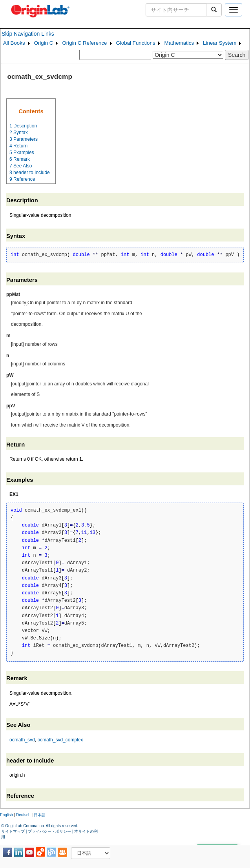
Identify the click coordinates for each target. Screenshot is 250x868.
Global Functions (136, 43)
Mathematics (179, 43)
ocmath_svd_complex (60, 740)
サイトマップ (13, 831)
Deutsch (23, 815)
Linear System (220, 43)
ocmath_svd (22, 740)
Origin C (44, 43)
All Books (14, 43)
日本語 (40, 815)
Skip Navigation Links (28, 34)
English (6, 815)
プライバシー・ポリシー (49, 831)
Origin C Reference (84, 43)
